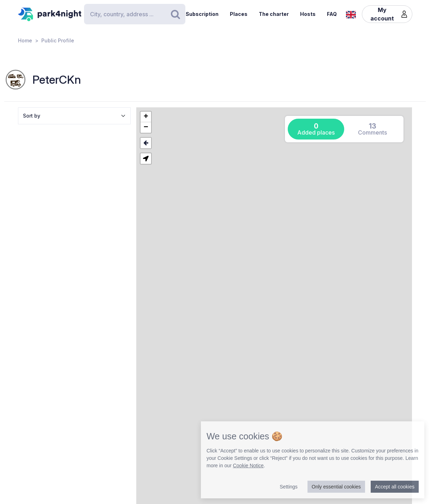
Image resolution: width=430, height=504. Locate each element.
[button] (146, 117)
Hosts (308, 14)
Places (239, 14)
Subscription (202, 14)
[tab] (316, 129)
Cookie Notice (248, 466)
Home (25, 40)
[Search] (135, 14)
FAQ (332, 14)
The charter (274, 14)
